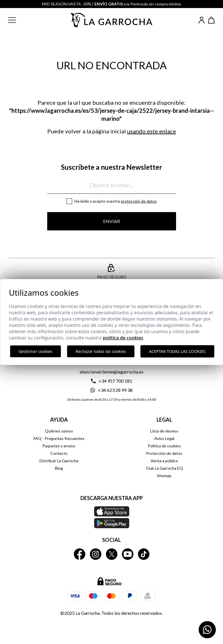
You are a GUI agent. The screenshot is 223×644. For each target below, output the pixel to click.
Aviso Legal (164, 438)
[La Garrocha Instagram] (96, 554)
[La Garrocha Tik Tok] (144, 554)
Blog (59, 468)
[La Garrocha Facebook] (80, 554)
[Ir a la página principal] (112, 20)
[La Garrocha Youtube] (128, 554)
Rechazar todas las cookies (101, 351)
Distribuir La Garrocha (59, 461)
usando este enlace (152, 131)
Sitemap (164, 476)
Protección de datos (139, 201)
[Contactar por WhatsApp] (207, 630)
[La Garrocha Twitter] (112, 554)
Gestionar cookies (35, 351)
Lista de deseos (164, 431)
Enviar (111, 221)
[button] (17, 20)
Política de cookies (164, 446)
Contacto (59, 453)
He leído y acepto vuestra (116, 201)
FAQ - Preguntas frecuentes (59, 438)
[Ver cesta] (212, 20)
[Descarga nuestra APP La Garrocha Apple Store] (112, 517)
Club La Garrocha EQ (164, 468)
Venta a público (164, 461)
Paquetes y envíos (59, 446)
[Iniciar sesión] (202, 20)
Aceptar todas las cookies (177, 351)
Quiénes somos (59, 431)
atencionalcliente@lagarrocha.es (111, 372)
